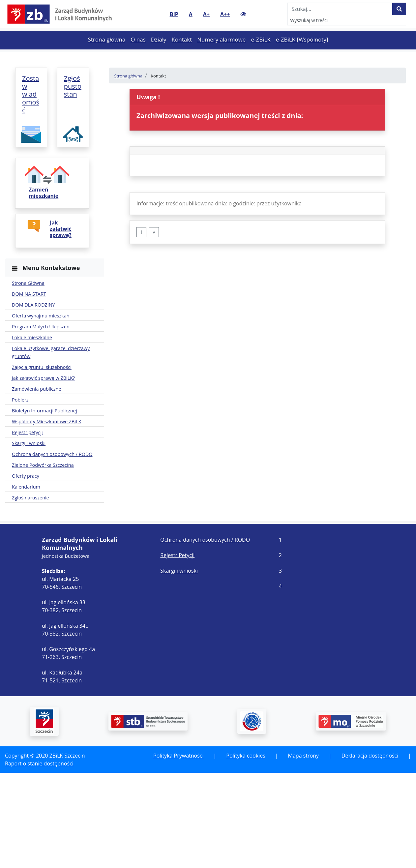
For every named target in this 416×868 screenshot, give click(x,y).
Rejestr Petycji (177, 650)
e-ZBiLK (262, 51)
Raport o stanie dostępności (39, 859)
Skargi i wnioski (179, 666)
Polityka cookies (246, 851)
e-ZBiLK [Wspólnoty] (303, 51)
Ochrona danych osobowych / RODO (205, 635)
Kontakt (183, 51)
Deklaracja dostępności (370, 851)
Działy (160, 51)
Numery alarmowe (223, 51)
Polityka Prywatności (178, 851)
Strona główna (108, 51)
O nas (139, 51)
